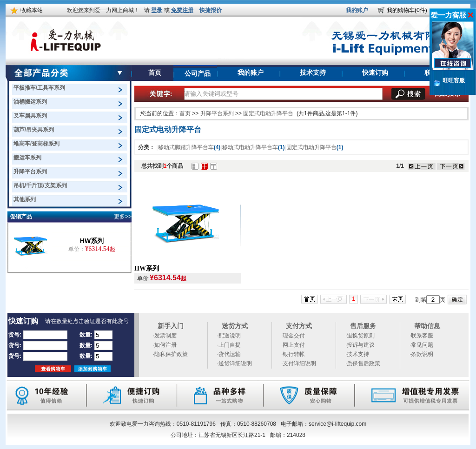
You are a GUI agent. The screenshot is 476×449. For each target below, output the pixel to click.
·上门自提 (229, 345)
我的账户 (357, 10)
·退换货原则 (360, 336)
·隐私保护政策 (170, 354)
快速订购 (375, 73)
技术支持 (313, 73)
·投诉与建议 (360, 345)
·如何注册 (165, 345)
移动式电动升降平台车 (254, 147)
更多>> (123, 217)
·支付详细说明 (299, 363)
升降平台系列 (217, 113)
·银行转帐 (293, 354)
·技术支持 (357, 354)
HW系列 (92, 241)
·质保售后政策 (363, 363)
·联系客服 (421, 336)
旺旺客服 (454, 80)
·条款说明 (421, 354)
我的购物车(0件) (407, 10)
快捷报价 (211, 10)
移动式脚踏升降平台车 (189, 147)
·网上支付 (293, 345)
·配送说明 (229, 336)
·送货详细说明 (235, 363)
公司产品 (198, 74)
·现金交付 (293, 336)
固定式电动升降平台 (268, 113)
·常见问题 (421, 345)
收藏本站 (32, 10)
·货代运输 (229, 354)
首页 (155, 73)
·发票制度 (165, 336)
